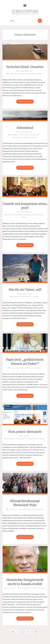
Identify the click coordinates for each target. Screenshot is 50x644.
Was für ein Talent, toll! (25, 290)
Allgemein (14, 135)
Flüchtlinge (19, 74)
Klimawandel (30, 74)
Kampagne (28, 215)
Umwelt (40, 74)
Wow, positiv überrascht (25, 432)
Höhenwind (25, 128)
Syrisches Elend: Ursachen (25, 67)
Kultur (26, 138)
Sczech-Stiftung (25, 12)
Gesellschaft (35, 135)
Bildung (20, 215)
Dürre (11, 74)
